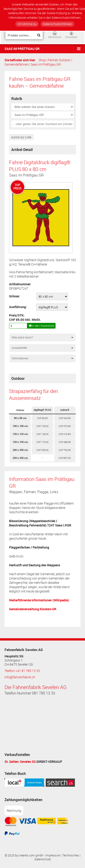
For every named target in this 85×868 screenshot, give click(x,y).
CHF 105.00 (42, 426)
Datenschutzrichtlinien (57, 24)
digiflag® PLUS (42, 410)
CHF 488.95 (65, 442)
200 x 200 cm (20, 450)
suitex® (65, 410)
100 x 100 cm (20, 426)
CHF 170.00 (42, 442)
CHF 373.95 (65, 426)
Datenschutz (43, 859)
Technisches (71, 855)
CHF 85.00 (42, 418)
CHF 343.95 (65, 418)
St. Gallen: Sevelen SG (20, 762)
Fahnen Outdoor (59, 60)
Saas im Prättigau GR (22, 49)
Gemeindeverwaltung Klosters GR (33, 609)
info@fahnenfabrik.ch (20, 677)
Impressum (53, 855)
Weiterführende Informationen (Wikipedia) (39, 600)
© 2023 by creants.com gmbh (24, 855)
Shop (42, 60)
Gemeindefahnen (17, 64)
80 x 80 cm (20, 418)
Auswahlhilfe (19, 348)
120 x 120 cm (20, 434)
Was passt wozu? (22, 337)
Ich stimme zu (27, 24)
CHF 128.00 (42, 434)
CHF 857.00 (65, 458)
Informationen (20, 358)
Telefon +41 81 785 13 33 (22, 671)
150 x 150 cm (20, 442)
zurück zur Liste (21, 137)
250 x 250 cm (20, 458)
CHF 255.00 (42, 450)
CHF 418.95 (65, 434)
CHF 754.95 (65, 450)
